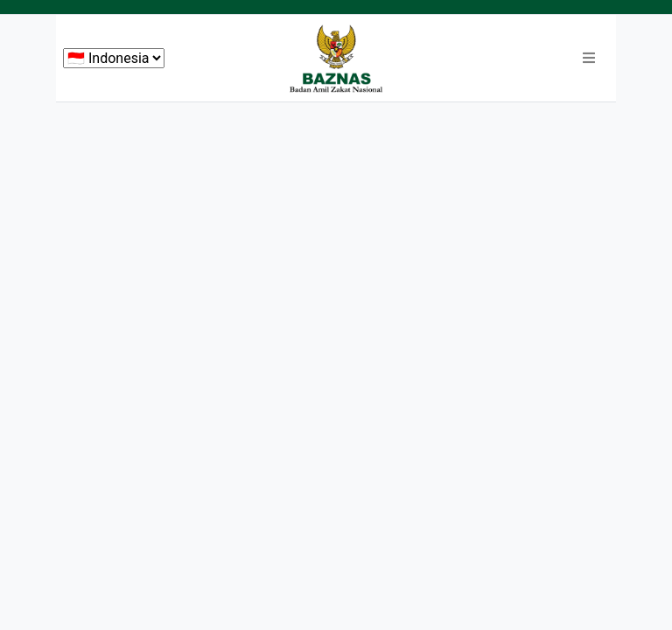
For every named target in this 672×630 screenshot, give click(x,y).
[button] (589, 59)
